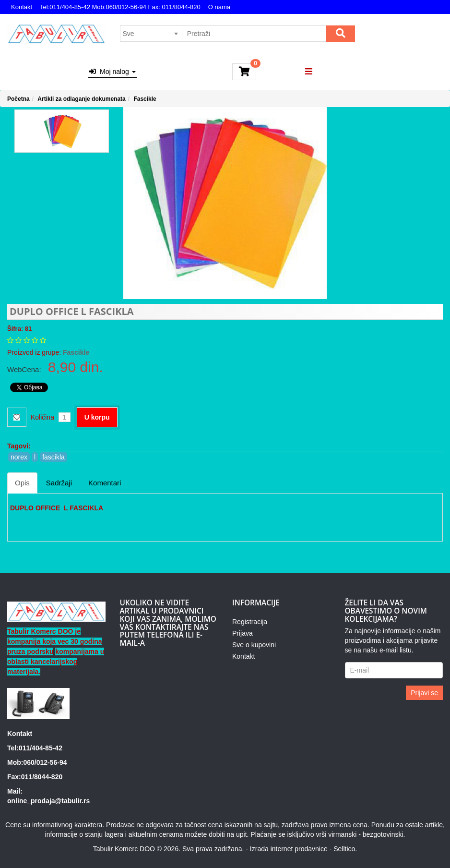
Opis (22, 483)
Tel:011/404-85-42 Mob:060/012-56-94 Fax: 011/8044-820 (120, 7)
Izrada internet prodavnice (289, 849)
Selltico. (345, 849)
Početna (18, 99)
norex (19, 457)
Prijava (243, 633)
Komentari (105, 483)
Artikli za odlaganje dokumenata (81, 99)
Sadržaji (59, 483)
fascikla (53, 457)
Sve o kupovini (254, 645)
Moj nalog (112, 72)
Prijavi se (424, 693)
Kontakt (22, 7)
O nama (219, 7)
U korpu (97, 417)
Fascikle (145, 99)
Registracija (250, 622)
